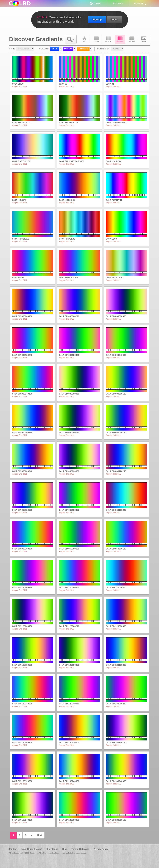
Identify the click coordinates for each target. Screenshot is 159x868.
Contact (13, 849)
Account (139, 3)
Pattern (132, 39)
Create (98, 3)
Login (114, 19)
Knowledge (52, 849)
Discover (118, 3)
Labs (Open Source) (32, 849)
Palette (108, 39)
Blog (65, 849)
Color (96, 39)
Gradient (120, 39)
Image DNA (144, 39)
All (84, 39)
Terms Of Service (80, 849)
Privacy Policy (101, 849)
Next (40, 835)
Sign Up (97, 19)
